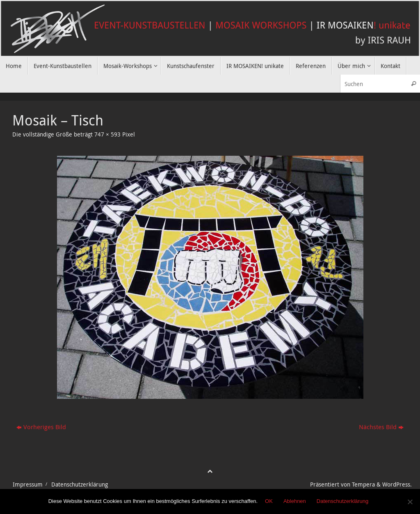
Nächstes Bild (381, 427)
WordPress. (397, 484)
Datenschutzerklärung (80, 484)
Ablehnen (295, 501)
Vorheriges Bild (41, 427)
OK (269, 501)
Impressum (28, 484)
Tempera (363, 484)
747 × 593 (107, 134)
